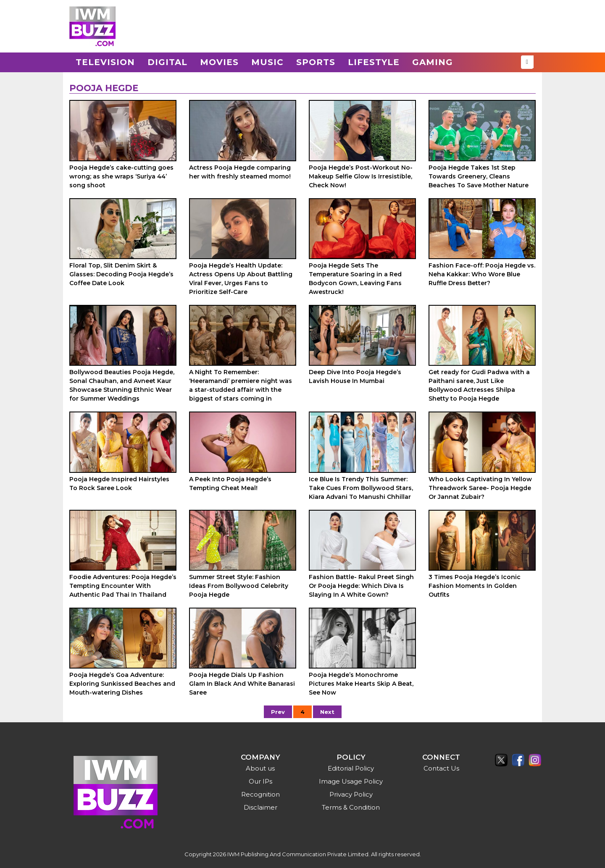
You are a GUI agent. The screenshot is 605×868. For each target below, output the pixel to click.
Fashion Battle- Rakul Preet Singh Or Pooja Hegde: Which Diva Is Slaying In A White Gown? (361, 586)
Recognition (260, 794)
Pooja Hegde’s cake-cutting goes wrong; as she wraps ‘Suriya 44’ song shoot (121, 176)
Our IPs (260, 781)
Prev (278, 712)
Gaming (433, 62)
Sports (316, 62)
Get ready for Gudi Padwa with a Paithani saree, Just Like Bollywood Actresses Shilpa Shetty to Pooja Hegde (479, 385)
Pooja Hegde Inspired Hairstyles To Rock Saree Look (119, 484)
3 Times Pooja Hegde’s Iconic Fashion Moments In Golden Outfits (475, 586)
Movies (219, 62)
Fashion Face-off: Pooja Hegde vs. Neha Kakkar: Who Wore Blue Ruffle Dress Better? (482, 274)
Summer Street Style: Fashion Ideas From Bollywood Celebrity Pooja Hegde (239, 586)
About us (260, 768)
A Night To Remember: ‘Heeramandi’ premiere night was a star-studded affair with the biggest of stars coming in (241, 385)
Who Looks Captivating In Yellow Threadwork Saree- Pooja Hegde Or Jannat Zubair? (480, 488)
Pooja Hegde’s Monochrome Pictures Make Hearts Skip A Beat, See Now (361, 684)
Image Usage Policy (351, 781)
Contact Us (441, 768)
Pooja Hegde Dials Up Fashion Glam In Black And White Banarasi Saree (242, 684)
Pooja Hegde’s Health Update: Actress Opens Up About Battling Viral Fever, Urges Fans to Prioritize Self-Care (241, 279)
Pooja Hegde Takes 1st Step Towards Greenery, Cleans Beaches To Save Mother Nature (479, 176)
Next (327, 712)
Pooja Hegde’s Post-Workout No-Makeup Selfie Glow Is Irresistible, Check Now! (361, 176)
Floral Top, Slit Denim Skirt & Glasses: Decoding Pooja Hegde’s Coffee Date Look (121, 274)
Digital (167, 62)
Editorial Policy (351, 768)
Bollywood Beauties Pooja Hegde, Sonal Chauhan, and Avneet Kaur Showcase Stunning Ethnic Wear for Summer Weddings (122, 385)
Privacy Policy (351, 794)
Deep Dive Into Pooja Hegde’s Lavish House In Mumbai (355, 376)
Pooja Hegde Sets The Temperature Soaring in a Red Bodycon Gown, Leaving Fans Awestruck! (355, 279)
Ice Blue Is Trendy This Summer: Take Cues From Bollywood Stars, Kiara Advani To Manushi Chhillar (361, 488)
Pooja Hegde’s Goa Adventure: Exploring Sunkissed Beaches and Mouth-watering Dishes (122, 684)
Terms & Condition (351, 807)
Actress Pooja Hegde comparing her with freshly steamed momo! (240, 172)
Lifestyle (374, 62)
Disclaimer (260, 807)
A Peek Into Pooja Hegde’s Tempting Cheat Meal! (230, 484)
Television (105, 62)
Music (267, 62)
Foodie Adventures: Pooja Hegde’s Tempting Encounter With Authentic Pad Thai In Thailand (123, 586)
